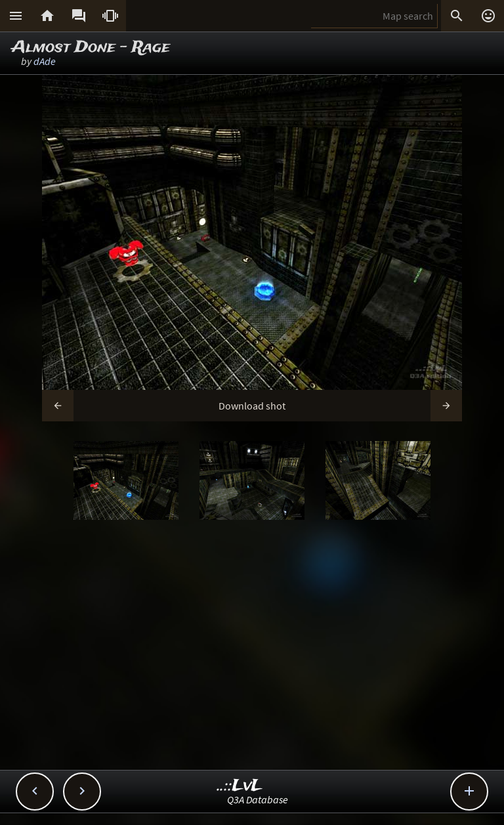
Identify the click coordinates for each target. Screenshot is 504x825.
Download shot (252, 406)
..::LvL (240, 786)
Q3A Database (258, 799)
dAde (45, 61)
